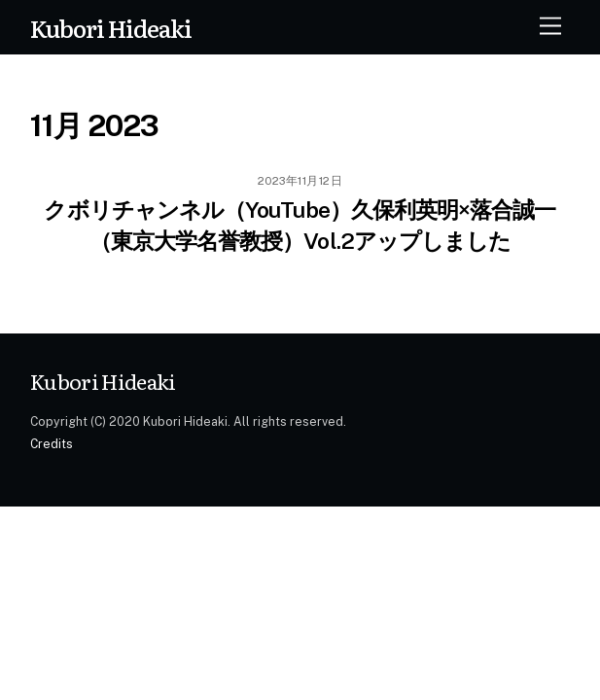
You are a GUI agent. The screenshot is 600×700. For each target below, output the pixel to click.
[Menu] (550, 27)
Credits (52, 444)
